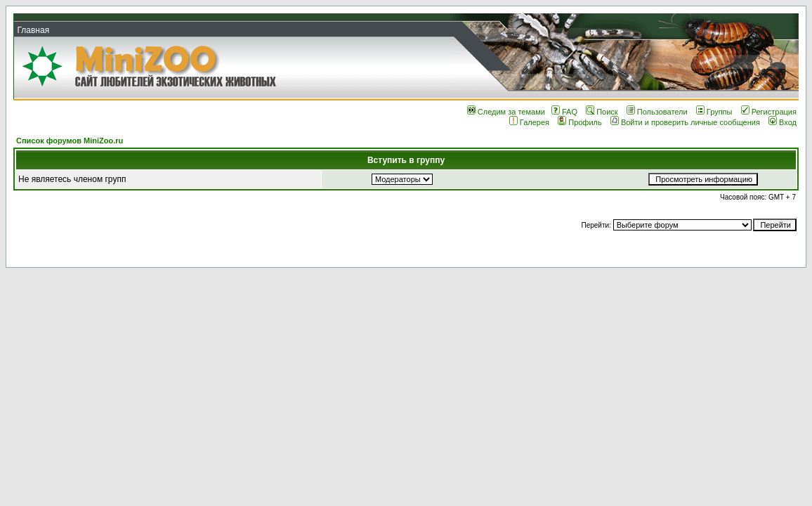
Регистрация (769, 112)
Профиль (580, 122)
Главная (33, 30)
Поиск (602, 112)
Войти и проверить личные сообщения (685, 122)
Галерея (529, 122)
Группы (714, 112)
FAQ (564, 112)
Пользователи (657, 112)
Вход (782, 122)
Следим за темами (506, 112)
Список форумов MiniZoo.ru (70, 141)
